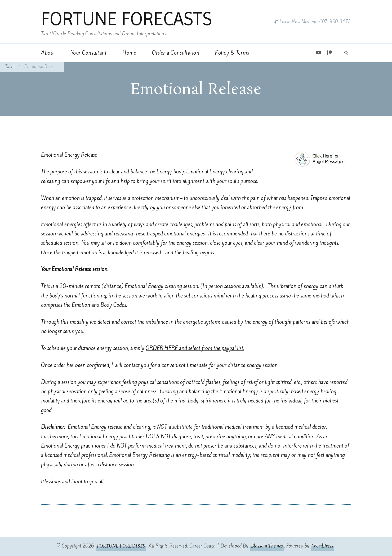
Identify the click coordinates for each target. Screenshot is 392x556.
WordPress (323, 546)
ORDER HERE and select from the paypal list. (195, 348)
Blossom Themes (267, 546)
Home (129, 53)
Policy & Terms (232, 53)
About (48, 53)
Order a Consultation (176, 53)
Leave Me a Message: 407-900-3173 (315, 22)
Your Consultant (89, 53)
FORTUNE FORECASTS (126, 19)
